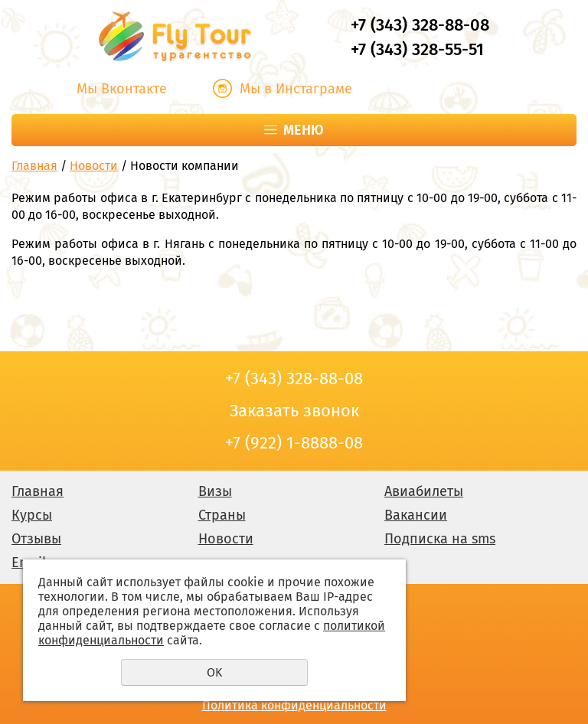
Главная (34, 166)
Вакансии (416, 515)
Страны (222, 515)
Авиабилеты (424, 491)
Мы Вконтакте (122, 89)
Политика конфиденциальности (294, 705)
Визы (215, 491)
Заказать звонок (468, 89)
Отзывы (36, 539)
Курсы (32, 515)
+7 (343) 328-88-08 (420, 25)
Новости (94, 166)
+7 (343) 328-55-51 (417, 49)
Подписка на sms (440, 539)
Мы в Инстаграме (296, 89)
